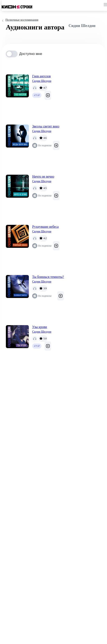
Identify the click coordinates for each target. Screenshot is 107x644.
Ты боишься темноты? (48, 277)
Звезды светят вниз (46, 126)
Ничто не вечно (43, 176)
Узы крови (40, 327)
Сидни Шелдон (42, 81)
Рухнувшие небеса (45, 227)
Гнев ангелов (41, 76)
